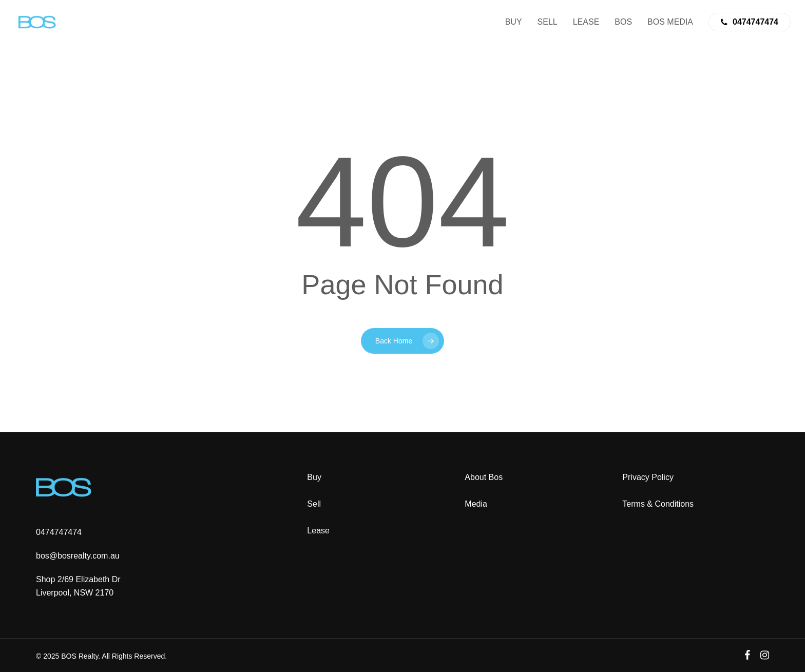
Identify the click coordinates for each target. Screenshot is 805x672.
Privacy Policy (648, 477)
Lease (318, 531)
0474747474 (59, 532)
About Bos (484, 477)
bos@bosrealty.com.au (78, 556)
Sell (314, 504)
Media (476, 504)
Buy (314, 477)
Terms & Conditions (658, 504)
